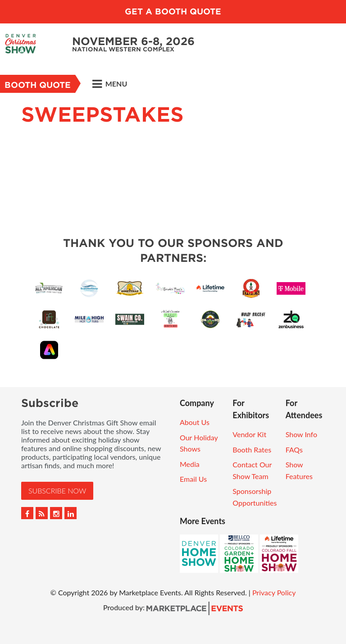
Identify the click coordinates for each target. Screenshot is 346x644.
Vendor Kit (249, 434)
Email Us (193, 479)
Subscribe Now (57, 491)
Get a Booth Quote (173, 11)
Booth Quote (38, 85)
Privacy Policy (274, 592)
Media (190, 464)
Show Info (301, 434)
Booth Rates (252, 450)
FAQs (294, 450)
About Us (195, 422)
